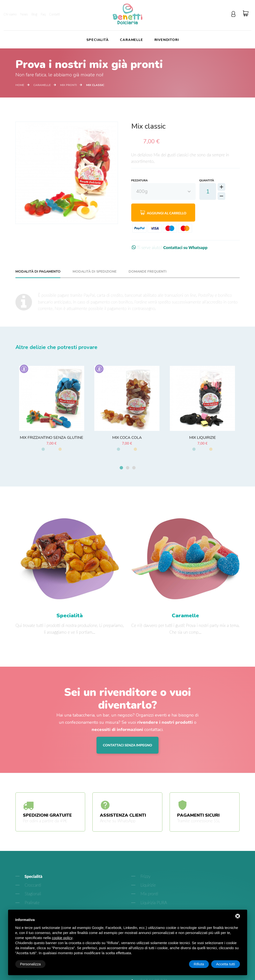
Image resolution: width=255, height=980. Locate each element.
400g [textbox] (142, 191)
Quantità (207, 180)
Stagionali (32, 895)
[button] (121, 469)
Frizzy (145, 877)
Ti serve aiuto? (169, 247)
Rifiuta (199, 964)
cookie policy (62, 938)
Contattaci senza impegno (128, 746)
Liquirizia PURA (153, 903)
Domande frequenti (148, 272)
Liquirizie (148, 886)
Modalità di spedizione (95, 272)
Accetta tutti (226, 964)
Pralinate (32, 903)
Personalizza (30, 964)
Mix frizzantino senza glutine (52, 438)
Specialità (98, 40)
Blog (34, 14)
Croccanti (32, 886)
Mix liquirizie (203, 438)
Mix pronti (68, 85)
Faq (43, 14)
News (24, 14)
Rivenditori (167, 40)
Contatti (55, 14)
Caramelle (131, 40)
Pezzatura (140, 180)
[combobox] (163, 191)
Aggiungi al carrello (163, 212)
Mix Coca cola (127, 438)
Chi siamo (10, 14)
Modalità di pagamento (38, 272)
